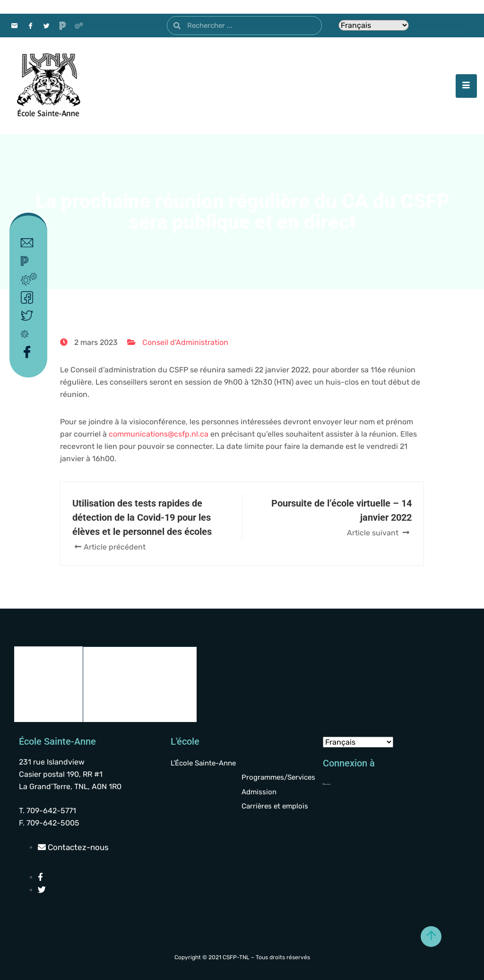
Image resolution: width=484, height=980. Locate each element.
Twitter (30, 316)
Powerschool (30, 261)
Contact (30, 243)
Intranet (30, 279)
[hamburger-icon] (466, 86)
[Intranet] (78, 26)
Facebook (30, 298)
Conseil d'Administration (185, 342)
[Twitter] (46, 26)
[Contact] (14, 26)
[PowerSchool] (62, 26)
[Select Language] (374, 25)
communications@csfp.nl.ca (159, 434)
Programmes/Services (278, 777)
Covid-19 (30, 333)
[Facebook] (30, 26)
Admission (259, 792)
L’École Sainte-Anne (203, 763)
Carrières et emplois (275, 806)
